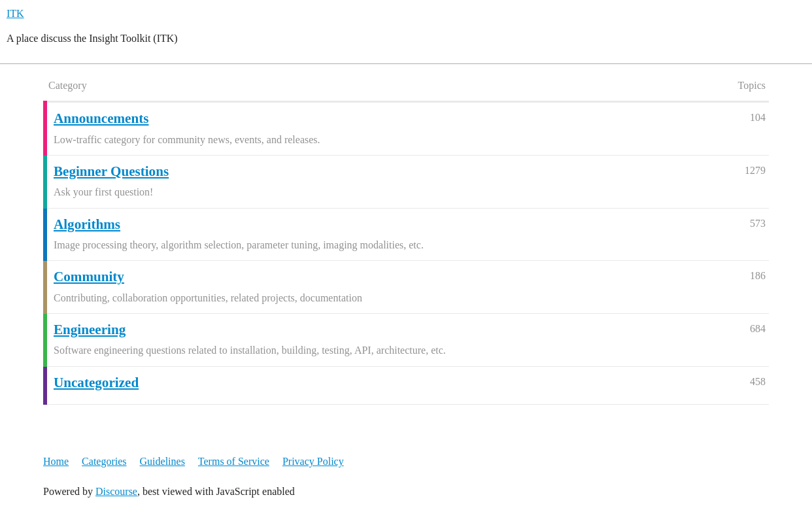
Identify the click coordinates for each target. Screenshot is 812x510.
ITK (15, 13)
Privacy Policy (313, 461)
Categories (104, 461)
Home (56, 461)
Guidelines (162, 461)
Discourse (116, 491)
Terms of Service (234, 461)
